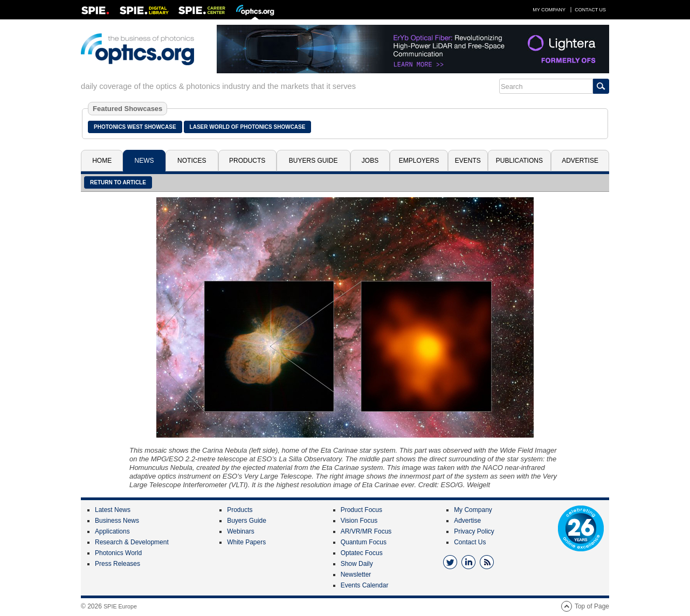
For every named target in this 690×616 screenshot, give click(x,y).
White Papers (246, 542)
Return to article (118, 182)
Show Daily (357, 564)
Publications (519, 161)
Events (468, 161)
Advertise (580, 161)
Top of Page (592, 606)
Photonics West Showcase (135, 127)
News (144, 161)
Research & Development (132, 542)
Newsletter (356, 575)
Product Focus (361, 510)
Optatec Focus (362, 553)
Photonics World (118, 553)
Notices (192, 161)
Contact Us (590, 10)
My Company (549, 10)
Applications (112, 531)
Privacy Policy (474, 531)
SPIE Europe (120, 606)
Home (102, 161)
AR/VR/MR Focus (366, 531)
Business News (117, 521)
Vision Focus (359, 521)
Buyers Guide (313, 161)
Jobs (370, 161)
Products (247, 161)
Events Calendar (365, 585)
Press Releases (118, 564)
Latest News (113, 510)
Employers (419, 161)
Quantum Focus (364, 542)
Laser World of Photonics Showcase (248, 127)
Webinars (240, 531)
